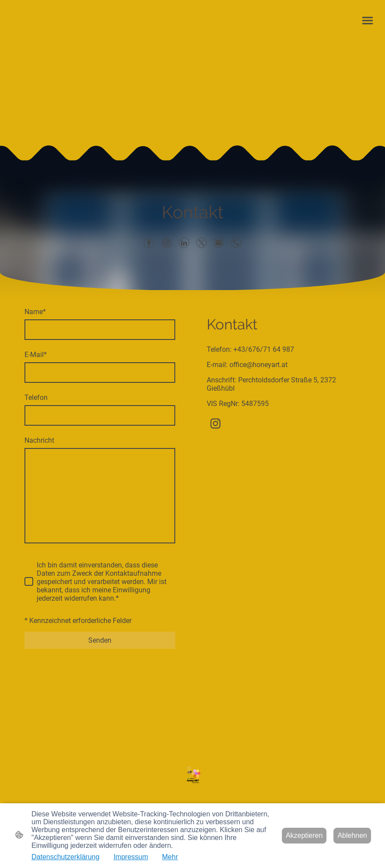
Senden (100, 640)
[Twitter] (201, 243)
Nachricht (39, 440)
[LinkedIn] (184, 243)
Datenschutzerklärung (66, 857)
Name (35, 312)
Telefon (36, 397)
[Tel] (236, 243)
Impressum (131, 857)
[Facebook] (149, 243)
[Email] (219, 243)
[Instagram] (166, 243)
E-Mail (36, 355)
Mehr (170, 857)
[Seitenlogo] (192, 775)
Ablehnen (352, 835)
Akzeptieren (304, 835)
